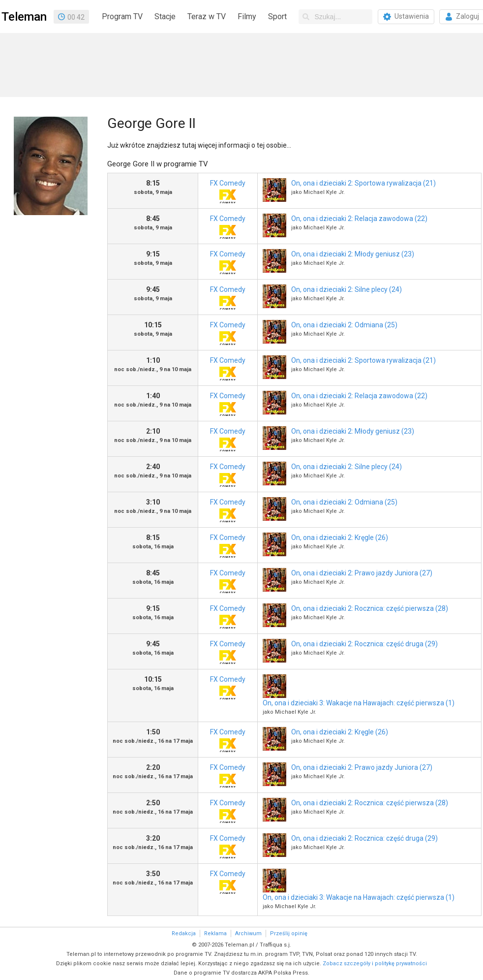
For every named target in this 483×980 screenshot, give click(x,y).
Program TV (122, 16)
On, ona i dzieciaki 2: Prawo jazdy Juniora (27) (362, 573)
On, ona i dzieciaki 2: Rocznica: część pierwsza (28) (370, 608)
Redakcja (184, 933)
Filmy (247, 16)
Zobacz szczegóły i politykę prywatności (375, 964)
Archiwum (248, 933)
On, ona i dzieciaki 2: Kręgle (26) (340, 537)
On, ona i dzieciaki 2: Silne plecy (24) (347, 289)
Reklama (215, 933)
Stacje (165, 16)
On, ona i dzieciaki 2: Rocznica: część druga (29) (364, 644)
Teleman (24, 17)
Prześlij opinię (289, 933)
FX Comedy (228, 191)
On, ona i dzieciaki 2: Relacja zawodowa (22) (359, 219)
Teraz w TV (207, 16)
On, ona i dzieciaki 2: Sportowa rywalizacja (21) (363, 183)
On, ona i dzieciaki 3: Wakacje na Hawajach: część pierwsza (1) (359, 703)
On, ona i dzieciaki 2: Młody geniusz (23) (353, 254)
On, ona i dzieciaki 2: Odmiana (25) (344, 325)
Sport (277, 16)
